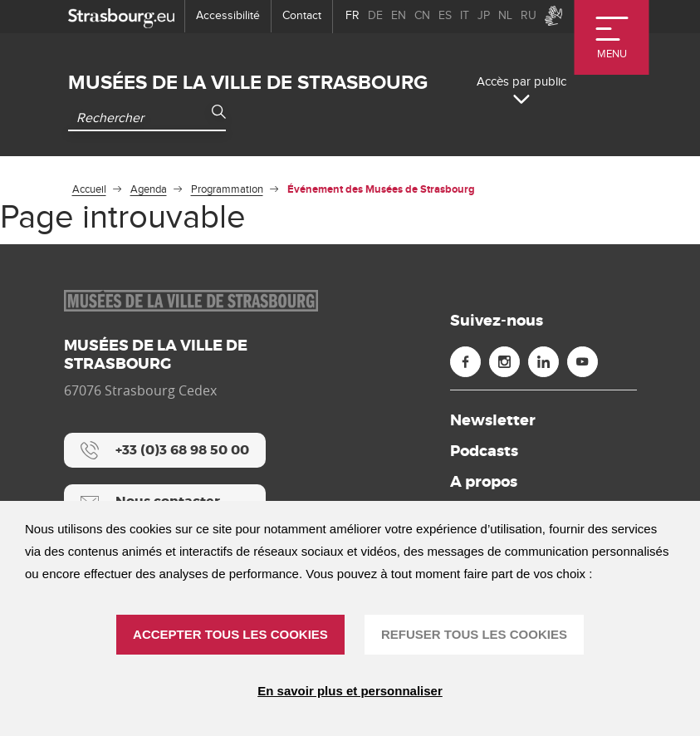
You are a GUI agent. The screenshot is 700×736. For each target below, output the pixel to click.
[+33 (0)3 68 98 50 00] (165, 450)
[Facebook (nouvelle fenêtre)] (465, 362)
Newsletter (493, 420)
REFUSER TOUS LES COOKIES (474, 634)
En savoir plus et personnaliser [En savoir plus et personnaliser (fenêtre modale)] (350, 691)
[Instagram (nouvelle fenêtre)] (504, 362)
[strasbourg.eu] (121, 16)
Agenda (149, 189)
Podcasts (484, 451)
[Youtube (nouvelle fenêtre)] (583, 362)
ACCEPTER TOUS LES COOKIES (230, 634)
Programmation (227, 189)
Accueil (89, 189)
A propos (484, 482)
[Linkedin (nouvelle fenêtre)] (543, 362)
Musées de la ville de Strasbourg (248, 83)
